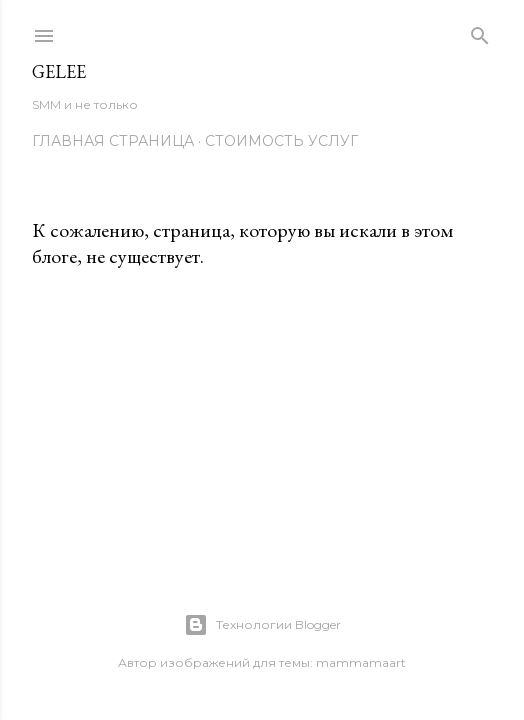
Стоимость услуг (281, 141)
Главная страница (113, 141)
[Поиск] (480, 31)
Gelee (59, 71)
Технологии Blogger (262, 625)
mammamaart (361, 662)
